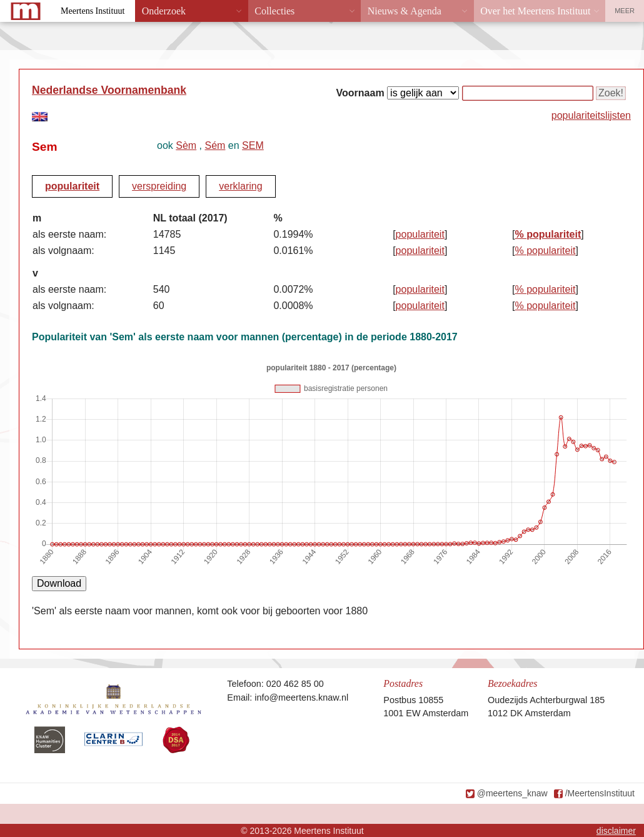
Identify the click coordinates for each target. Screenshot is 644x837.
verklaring (240, 186)
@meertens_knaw (512, 793)
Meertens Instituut (93, 11)
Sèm (186, 145)
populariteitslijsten (591, 115)
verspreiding (159, 186)
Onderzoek (164, 11)
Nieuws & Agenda (405, 11)
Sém (215, 145)
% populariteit (548, 234)
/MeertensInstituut (600, 793)
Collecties (274, 11)
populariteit (72, 186)
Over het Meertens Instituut (535, 11)
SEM (253, 145)
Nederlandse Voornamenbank (109, 90)
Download (59, 583)
